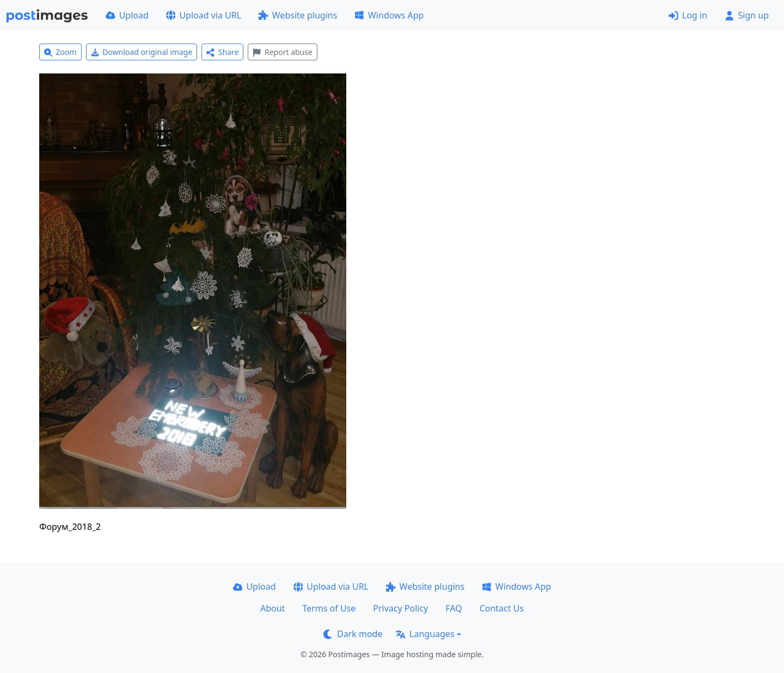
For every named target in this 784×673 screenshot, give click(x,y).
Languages (425, 634)
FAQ (454, 608)
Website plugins (298, 15)
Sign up (747, 15)
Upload (127, 15)
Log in (688, 15)
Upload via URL (204, 15)
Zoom (60, 52)
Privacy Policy (400, 608)
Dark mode (353, 634)
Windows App (389, 15)
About (272, 608)
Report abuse (282, 52)
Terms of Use (329, 608)
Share (222, 52)
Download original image (142, 52)
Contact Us (502, 608)
